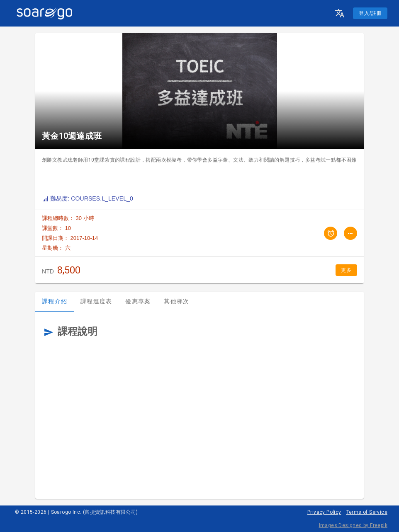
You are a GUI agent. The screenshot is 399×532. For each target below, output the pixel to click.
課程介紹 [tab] (55, 301)
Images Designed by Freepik (353, 525)
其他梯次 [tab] (176, 301)
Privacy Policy (324, 512)
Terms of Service (367, 512)
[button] (340, 13)
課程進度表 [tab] (96, 301)
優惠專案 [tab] (138, 301)
